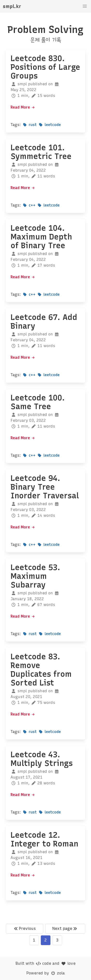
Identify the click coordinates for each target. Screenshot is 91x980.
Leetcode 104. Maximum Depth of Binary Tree (41, 237)
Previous (24, 929)
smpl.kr (12, 6)
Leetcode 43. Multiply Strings (42, 759)
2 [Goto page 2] (46, 940)
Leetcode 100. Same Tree (38, 402)
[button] (85, 6)
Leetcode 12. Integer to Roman (44, 839)
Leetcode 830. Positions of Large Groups (45, 67)
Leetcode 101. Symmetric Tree (41, 152)
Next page (65, 929)
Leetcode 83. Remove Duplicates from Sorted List (41, 670)
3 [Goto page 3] (57, 940)
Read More (23, 107)
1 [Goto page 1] (34, 940)
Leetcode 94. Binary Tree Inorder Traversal (45, 487)
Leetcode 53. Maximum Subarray (35, 576)
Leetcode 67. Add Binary (44, 322)
